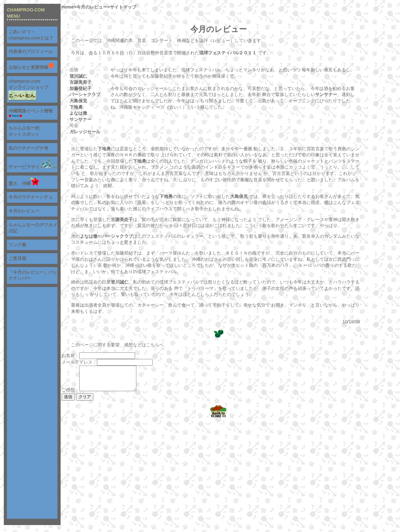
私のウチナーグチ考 (28, 148)
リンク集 (17, 245)
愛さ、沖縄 (24, 183)
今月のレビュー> (93, 7)
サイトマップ (123, 7)
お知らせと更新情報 (32, 67)
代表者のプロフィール (31, 51)
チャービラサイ (33, 167)
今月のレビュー (24, 211)
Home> (69, 7)
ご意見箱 (17, 258)
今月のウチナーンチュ (31, 197)
